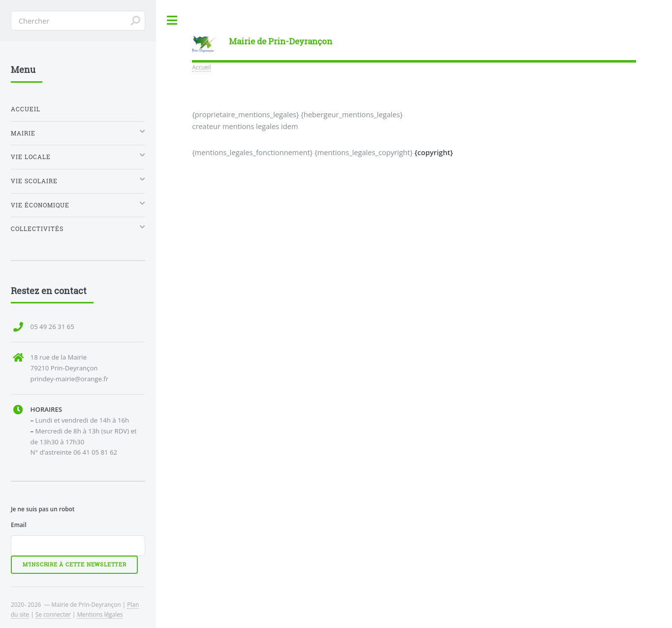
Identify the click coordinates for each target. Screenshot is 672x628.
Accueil (201, 67)
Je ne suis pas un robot (43, 509)
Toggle (172, 20)
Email (18, 525)
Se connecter (53, 614)
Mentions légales (100, 614)
